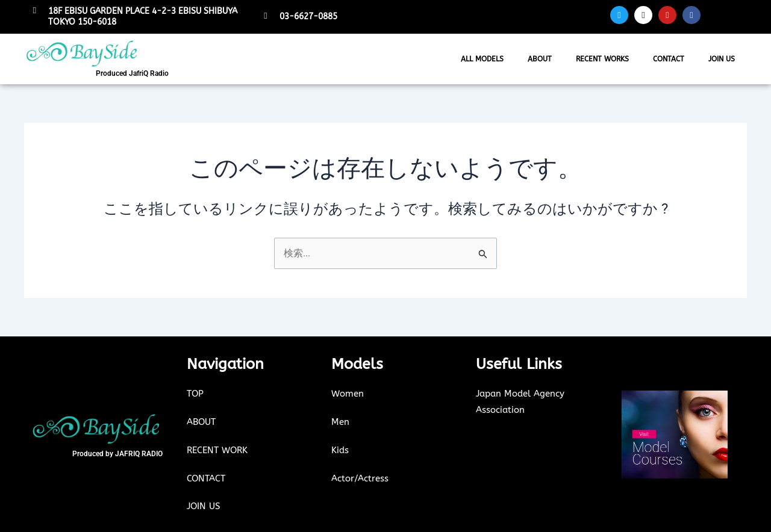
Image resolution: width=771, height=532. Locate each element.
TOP (195, 394)
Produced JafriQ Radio (132, 73)
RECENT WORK (217, 450)
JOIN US (722, 59)
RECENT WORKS (602, 59)
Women (348, 394)
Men (340, 422)
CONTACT (669, 59)
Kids (340, 450)
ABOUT (540, 59)
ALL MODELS (482, 59)
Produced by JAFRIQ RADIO (117, 454)
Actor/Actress (360, 478)
